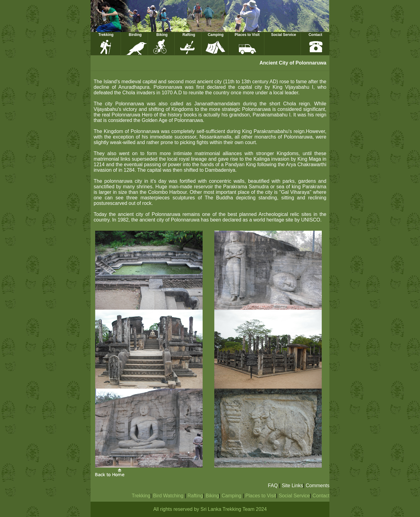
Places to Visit (247, 35)
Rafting (189, 35)
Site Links (292, 486)
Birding (135, 35)
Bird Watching (169, 496)
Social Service (284, 35)
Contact (315, 35)
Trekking (106, 35)
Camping (216, 35)
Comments (318, 486)
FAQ (273, 486)
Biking (162, 35)
